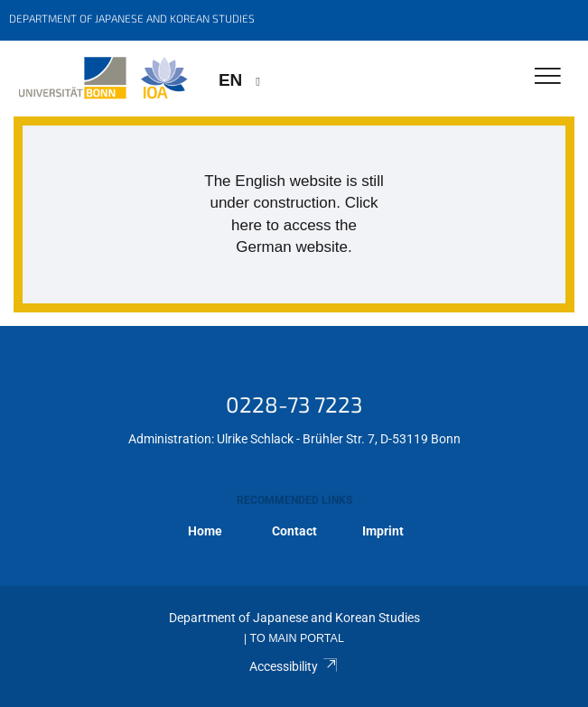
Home (205, 531)
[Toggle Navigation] (548, 77)
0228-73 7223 (294, 404)
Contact (294, 531)
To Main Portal (297, 638)
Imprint (383, 531)
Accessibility (294, 666)
